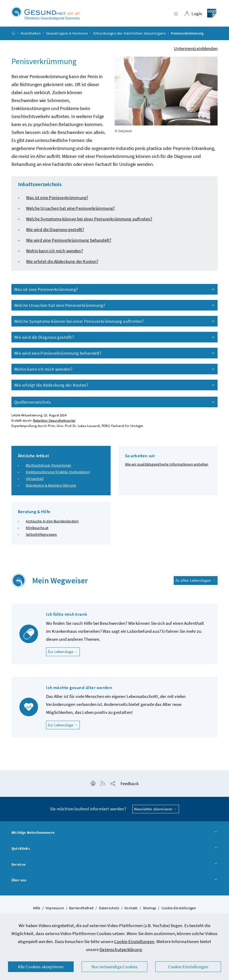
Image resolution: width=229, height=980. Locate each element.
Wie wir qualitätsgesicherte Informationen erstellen (167, 467)
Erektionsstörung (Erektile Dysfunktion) (58, 474)
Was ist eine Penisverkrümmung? (57, 200)
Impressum (55, 910)
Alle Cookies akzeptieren (41, 967)
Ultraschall (35, 481)
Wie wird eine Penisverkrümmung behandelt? (69, 242)
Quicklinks (114, 851)
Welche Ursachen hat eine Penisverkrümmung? (70, 211)
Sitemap (149, 910)
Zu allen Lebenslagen (196, 583)
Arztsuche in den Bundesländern (52, 523)
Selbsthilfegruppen (41, 537)
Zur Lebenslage (64, 654)
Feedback (130, 786)
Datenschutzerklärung (121, 949)
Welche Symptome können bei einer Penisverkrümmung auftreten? (89, 221)
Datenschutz (109, 910)
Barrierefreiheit (81, 910)
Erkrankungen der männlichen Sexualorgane (130, 36)
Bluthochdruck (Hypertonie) (49, 468)
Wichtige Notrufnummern (114, 835)
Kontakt (131, 910)
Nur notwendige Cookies (115, 967)
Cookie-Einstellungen (134, 941)
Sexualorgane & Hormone (67, 36)
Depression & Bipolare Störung (51, 488)
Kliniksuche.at (37, 530)
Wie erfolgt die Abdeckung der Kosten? (62, 264)
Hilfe (37, 910)
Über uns (114, 883)
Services (114, 867)
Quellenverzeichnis (115, 404)
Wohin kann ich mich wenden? (55, 253)
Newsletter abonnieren (156, 811)
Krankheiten (31, 36)
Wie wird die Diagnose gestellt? (55, 232)
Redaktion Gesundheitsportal (54, 423)
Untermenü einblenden (196, 51)
